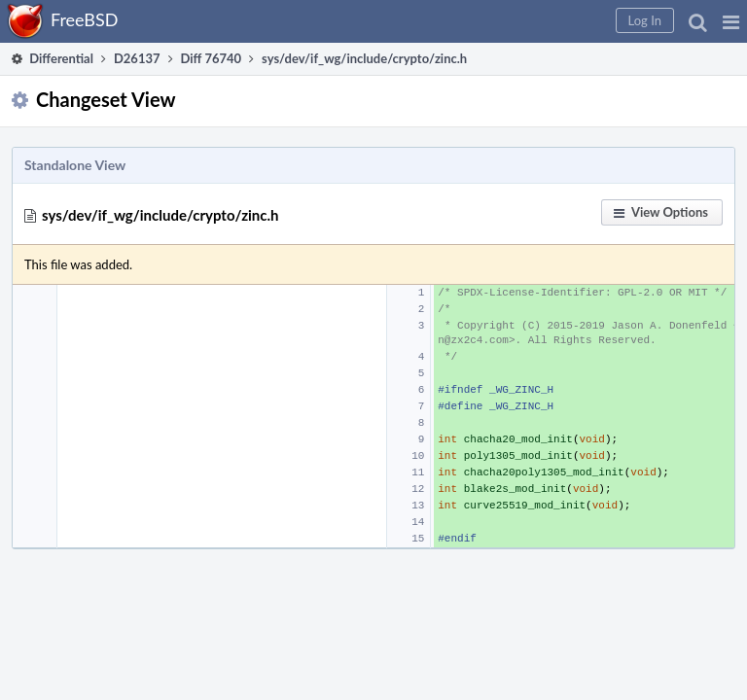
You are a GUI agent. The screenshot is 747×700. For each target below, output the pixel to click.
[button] (731, 21)
